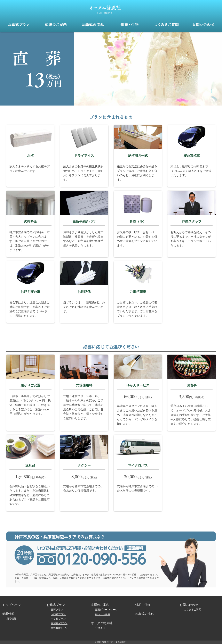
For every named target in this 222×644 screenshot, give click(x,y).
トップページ (11, 605)
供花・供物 (143, 605)
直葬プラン (57, 610)
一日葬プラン (58, 619)
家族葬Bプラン (59, 628)
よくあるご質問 (192, 610)
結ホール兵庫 (103, 614)
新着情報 (11, 619)
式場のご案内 (100, 605)
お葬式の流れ (144, 614)
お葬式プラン (56, 605)
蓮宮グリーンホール (106, 610)
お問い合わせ (189, 605)
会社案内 (100, 628)
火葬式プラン (58, 614)
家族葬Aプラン (59, 623)
